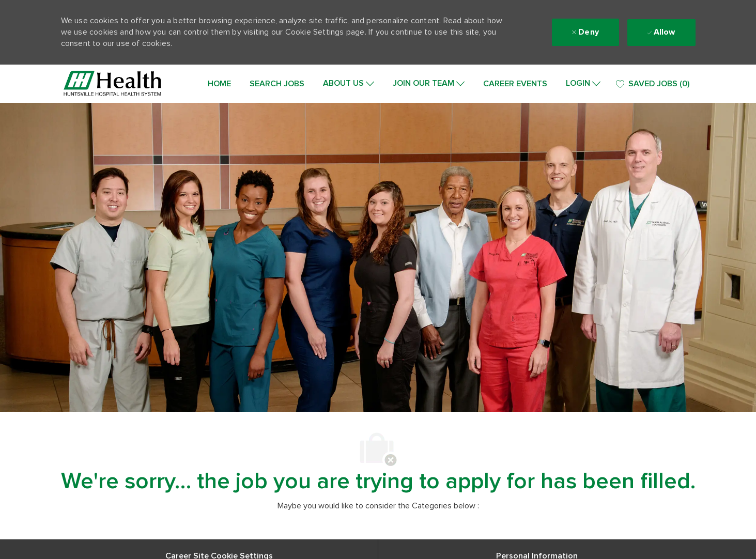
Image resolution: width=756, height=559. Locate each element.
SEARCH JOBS (277, 84)
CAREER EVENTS (515, 84)
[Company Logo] (113, 84)
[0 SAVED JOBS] (653, 84)
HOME (219, 84)
